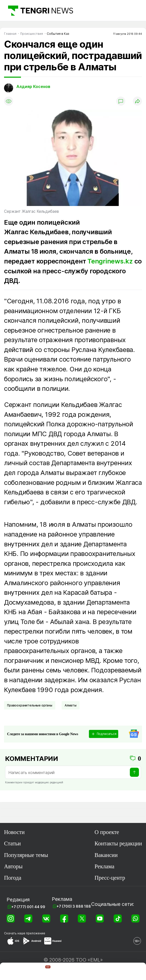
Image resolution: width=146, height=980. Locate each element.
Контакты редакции (118, 843)
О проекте (107, 832)
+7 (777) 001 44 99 (28, 907)
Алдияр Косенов (33, 86)
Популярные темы (26, 855)
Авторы (13, 866)
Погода (13, 878)
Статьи (12, 843)
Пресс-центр (110, 878)
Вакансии (106, 855)
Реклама (104, 866)
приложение (36, 933)
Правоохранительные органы (30, 705)
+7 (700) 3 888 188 (74, 906)
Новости (14, 832)
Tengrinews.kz (110, 261)
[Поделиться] (137, 101)
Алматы (71, 705)
